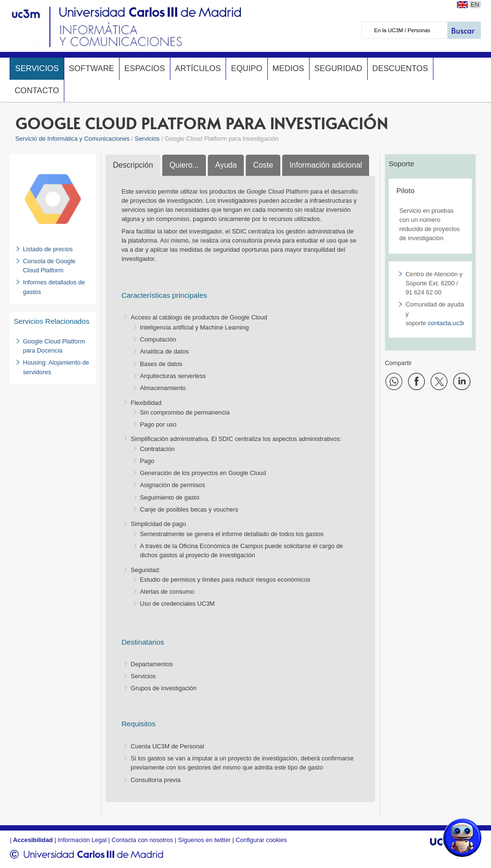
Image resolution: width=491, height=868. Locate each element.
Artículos (198, 68)
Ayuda (226, 165)
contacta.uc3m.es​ (452, 323)
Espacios (145, 68)
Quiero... (184, 165)
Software (92, 68)
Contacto (37, 91)
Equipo (246, 68)
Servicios (37, 68)
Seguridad (338, 68)
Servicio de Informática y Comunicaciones (72, 139)
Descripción (133, 165)
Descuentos (400, 68)
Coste (263, 165)
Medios (288, 68)
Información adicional (326, 165)
